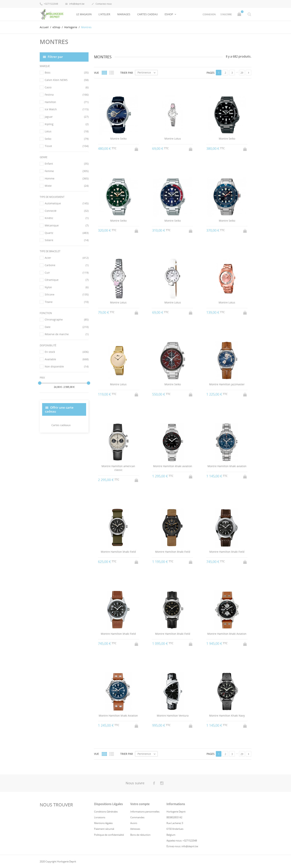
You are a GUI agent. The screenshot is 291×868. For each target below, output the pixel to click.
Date (67, 327)
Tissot (67, 146)
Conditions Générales (106, 812)
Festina (67, 95)
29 (242, 73)
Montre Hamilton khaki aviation (173, 466)
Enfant (67, 164)
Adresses (135, 829)
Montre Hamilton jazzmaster (227, 384)
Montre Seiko (118, 139)
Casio (67, 87)
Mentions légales (103, 823)
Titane (67, 302)
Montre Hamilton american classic (118, 468)
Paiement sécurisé (104, 829)
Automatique (67, 203)
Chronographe (67, 320)
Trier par (127, 72)
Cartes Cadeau (148, 14)
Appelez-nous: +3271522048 (182, 841)
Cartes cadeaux (61, 425)
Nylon (67, 287)
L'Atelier (104, 14)
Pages (211, 72)
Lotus (67, 131)
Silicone (67, 295)
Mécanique (67, 225)
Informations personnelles (145, 812)
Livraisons (100, 817)
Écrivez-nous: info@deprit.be (182, 846)
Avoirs (134, 823)
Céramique (67, 280)
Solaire (67, 240)
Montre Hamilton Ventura (173, 716)
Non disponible (67, 367)
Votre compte (140, 804)
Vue (97, 72)
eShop (169, 14)
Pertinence (147, 73)
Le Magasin (84, 14)
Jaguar (67, 117)
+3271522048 (49, 4)
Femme (67, 171)
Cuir (67, 272)
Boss (67, 73)
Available (67, 359)
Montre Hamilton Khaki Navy (227, 716)
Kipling (67, 124)
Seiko (67, 139)
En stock (67, 352)
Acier (67, 258)
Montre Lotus (173, 139)
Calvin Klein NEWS (67, 80)
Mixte (67, 186)
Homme (67, 179)
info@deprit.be (75, 4)
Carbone (67, 265)
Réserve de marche (67, 334)
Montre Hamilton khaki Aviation (227, 634)
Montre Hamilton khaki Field (118, 552)
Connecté (67, 211)
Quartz (67, 233)
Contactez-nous (102, 4)
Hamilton (67, 102)
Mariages (124, 14)
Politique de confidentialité (109, 835)
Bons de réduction (140, 835)
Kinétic (67, 218)
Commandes (137, 817)
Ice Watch (67, 109)
